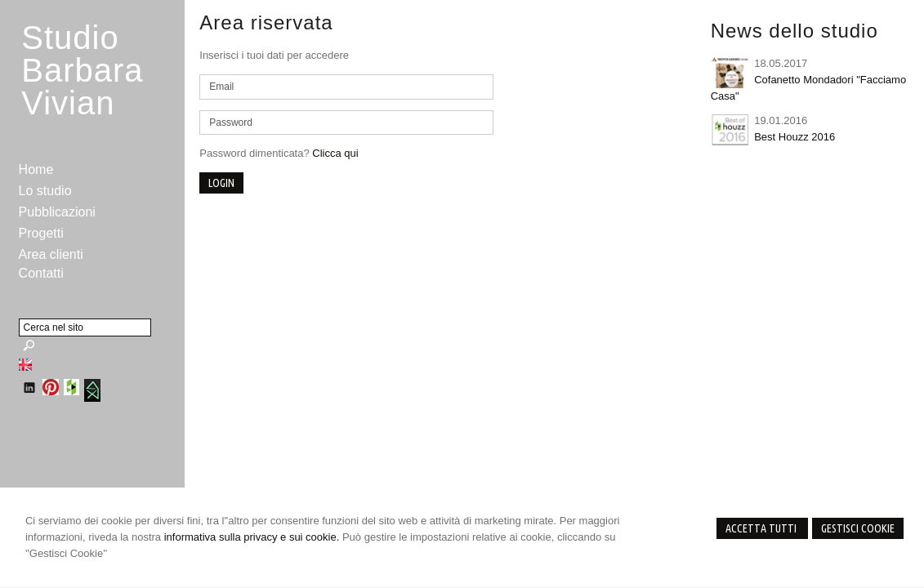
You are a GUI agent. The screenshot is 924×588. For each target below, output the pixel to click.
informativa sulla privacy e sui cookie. (252, 537)
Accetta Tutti (762, 528)
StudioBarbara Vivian (82, 70)
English (25, 364)
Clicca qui (335, 153)
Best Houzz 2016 (795, 137)
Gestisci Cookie (858, 528)
